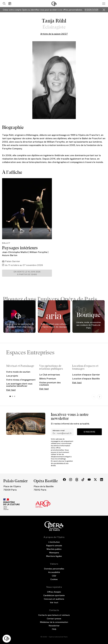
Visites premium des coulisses (50, 384)
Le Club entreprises (50, 375)
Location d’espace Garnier (86, 375)
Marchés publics (54, 549)
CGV (54, 576)
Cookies (54, 579)
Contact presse (54, 619)
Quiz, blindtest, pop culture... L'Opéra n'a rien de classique (54, 325)
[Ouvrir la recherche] (4, 4)
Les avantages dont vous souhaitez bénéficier (19, 385)
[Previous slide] (94, 397)
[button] (7, 639)
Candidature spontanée (54, 595)
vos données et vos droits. (60, 464)
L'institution (54, 542)
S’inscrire (89, 432)
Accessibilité (54, 572)
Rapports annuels (54, 546)
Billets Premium (48, 379)
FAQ (54, 629)
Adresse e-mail (59, 431)
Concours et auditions (54, 599)
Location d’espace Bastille (86, 379)
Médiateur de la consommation (54, 622)
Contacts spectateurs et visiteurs (54, 615)
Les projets (12, 376)
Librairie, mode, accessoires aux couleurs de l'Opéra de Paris (88, 325)
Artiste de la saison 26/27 (54, 34)
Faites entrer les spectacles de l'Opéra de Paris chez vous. (19, 325)
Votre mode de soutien (18, 372)
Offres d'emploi (54, 592)
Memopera (54, 553)
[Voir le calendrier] (10, 4)
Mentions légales (54, 556)
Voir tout (11, 390)
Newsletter (54, 626)
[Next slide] (100, 397)
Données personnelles (54, 569)
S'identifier (91, 10)
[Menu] (104, 4)
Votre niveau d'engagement (21, 380)
